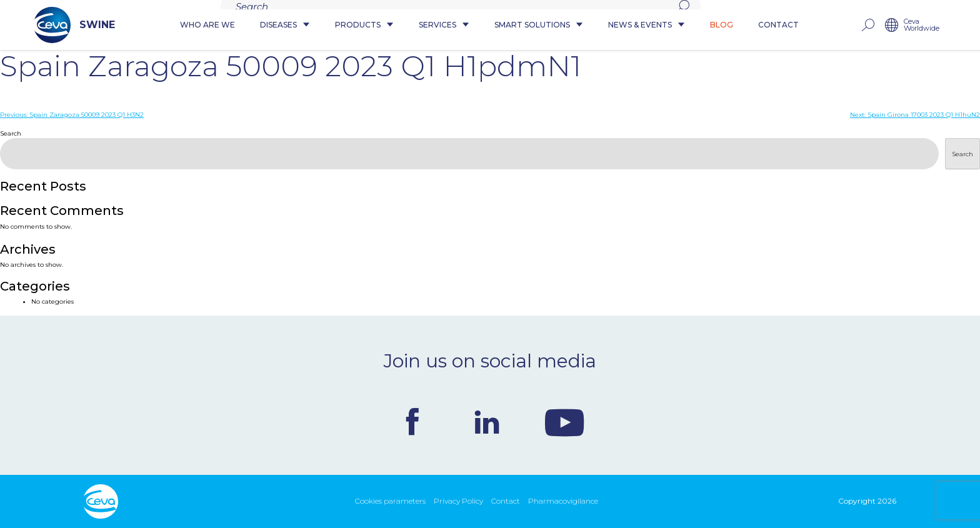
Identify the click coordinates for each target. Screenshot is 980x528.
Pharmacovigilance (563, 501)
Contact (778, 25)
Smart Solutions (539, 25)
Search (11, 133)
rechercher (867, 25)
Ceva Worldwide (922, 25)
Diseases (285, 25)
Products (364, 25)
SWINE (75, 25)
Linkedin (487, 422)
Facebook (412, 422)
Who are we (207, 25)
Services (444, 25)
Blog (722, 25)
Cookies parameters (390, 501)
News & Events (647, 25)
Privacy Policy (458, 501)
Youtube (564, 422)
